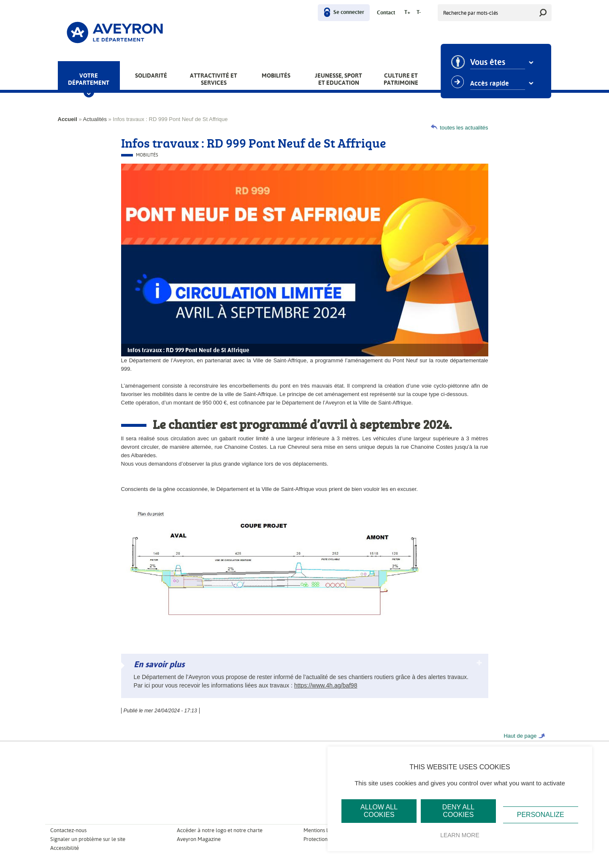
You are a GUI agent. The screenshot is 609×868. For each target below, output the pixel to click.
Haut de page (520, 736)
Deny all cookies (458, 811)
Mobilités (276, 75)
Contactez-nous (68, 830)
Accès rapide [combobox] (490, 84)
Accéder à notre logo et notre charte (220, 830)
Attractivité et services (214, 79)
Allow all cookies (379, 811)
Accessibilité (65, 848)
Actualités (95, 119)
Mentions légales (323, 830)
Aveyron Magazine (199, 839)
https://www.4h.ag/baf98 (326, 685)
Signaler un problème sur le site (88, 839)
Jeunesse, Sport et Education (338, 79)
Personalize (541, 815)
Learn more (460, 835)
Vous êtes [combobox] (489, 62)
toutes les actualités (464, 128)
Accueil (68, 119)
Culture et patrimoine (401, 79)
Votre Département (89, 79)
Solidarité (151, 75)
